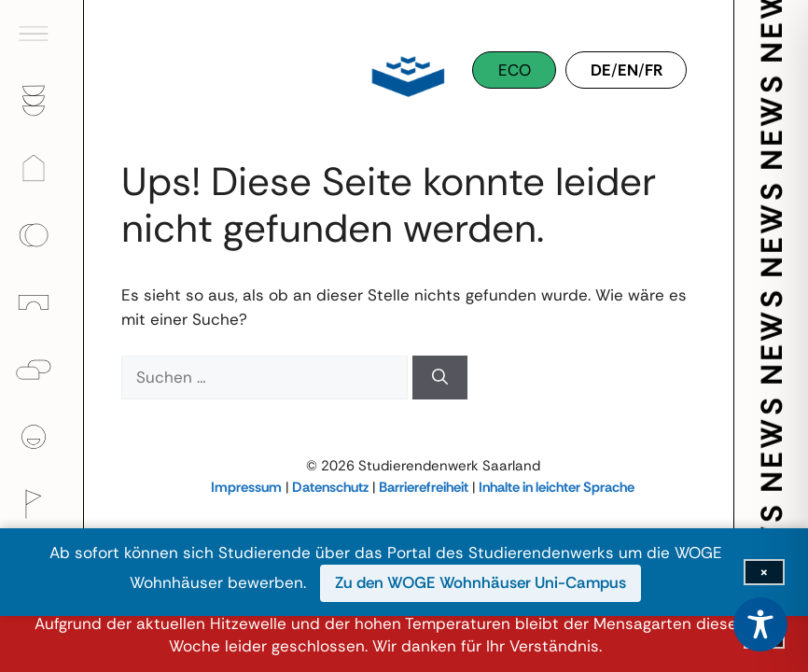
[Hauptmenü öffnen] (42, 34)
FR (654, 70)
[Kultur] (42, 504)
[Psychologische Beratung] (42, 370)
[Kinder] (42, 302)
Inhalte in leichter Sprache (557, 487)
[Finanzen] (42, 235)
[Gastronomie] (42, 101)
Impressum (246, 487)
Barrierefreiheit (424, 487)
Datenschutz (330, 487)
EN (628, 70)
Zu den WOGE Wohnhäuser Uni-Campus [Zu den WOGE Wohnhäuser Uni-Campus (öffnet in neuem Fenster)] (481, 582)
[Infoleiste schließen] (764, 572)
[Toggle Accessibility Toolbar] (760, 624)
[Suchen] (440, 378)
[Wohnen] (42, 168)
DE (601, 70)
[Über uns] (42, 437)
